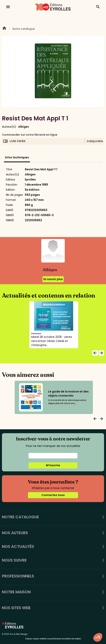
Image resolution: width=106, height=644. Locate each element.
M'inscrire (53, 465)
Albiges (24, 127)
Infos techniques (17, 157)
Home (4, 29)
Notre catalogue (24, 29)
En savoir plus (53, 279)
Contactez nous (53, 495)
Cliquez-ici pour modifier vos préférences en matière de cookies (53, 639)
